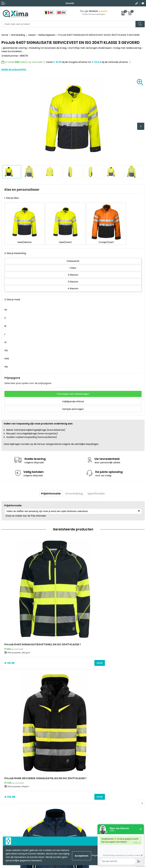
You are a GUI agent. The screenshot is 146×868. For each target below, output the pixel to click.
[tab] (51, 487)
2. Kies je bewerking (15, 246)
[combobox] (69, 24)
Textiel (5, 799)
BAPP (77, 785)
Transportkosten (84, 781)
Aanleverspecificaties (87, 772)
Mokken (6, 804)
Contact (79, 746)
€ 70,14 (9, 721)
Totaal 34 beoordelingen (94, 14)
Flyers (78, 759)
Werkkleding (18, 35)
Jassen (32, 35)
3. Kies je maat (12, 293)
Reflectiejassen (47, 35)
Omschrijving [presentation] (74, 487)
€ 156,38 (81, 721)
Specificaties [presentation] (96, 487)
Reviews (93, 11)
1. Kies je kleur (12, 198)
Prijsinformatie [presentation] (51, 487)
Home (5, 35)
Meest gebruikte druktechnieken (93, 763)
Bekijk (65, 621)
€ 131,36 (9, 621)
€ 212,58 (81, 621)
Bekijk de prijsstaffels (14, 69)
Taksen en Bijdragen (86, 767)
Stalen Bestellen (83, 776)
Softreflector (9, 808)
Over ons (79, 750)
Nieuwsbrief (81, 754)
